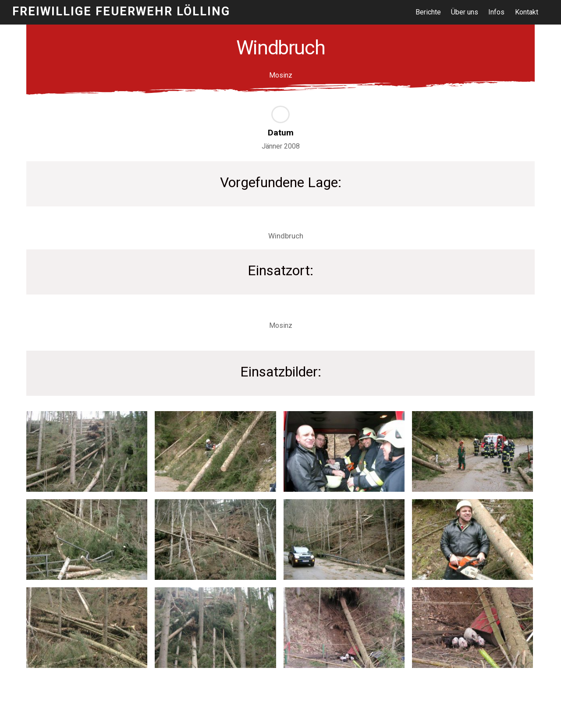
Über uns (465, 12)
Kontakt (527, 12)
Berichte (428, 12)
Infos (497, 12)
